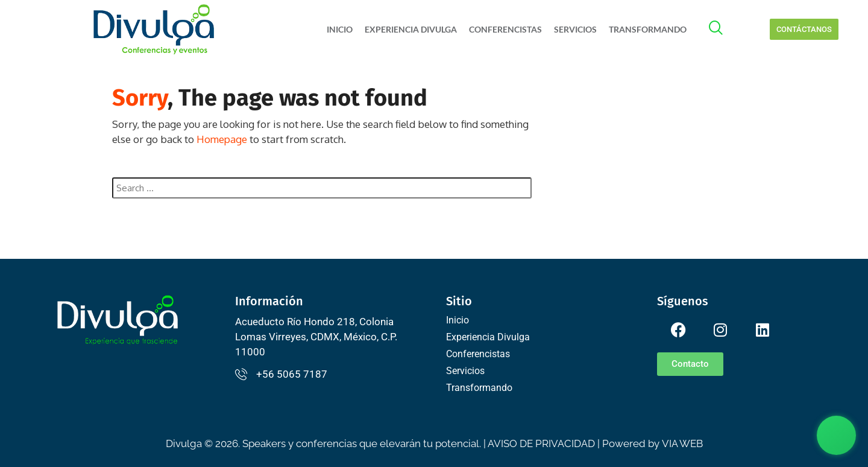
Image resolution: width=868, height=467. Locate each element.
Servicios (575, 29)
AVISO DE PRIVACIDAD (541, 443)
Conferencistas (505, 29)
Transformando (648, 29)
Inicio (340, 29)
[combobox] (322, 188)
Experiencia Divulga (411, 29)
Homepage (222, 139)
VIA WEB (682, 443)
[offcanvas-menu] (722, 29)
